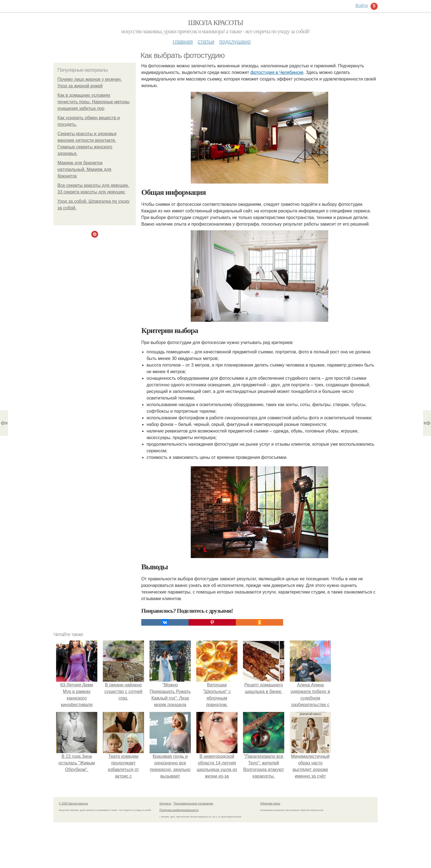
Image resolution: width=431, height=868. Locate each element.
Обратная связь (270, 804)
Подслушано (235, 41)
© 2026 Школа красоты (73, 804)
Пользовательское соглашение (194, 804)
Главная (183, 41)
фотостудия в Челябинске (277, 72)
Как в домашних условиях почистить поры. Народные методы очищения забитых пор (94, 102)
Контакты (165, 804)
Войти (362, 6)
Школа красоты (215, 23)
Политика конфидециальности (179, 810)
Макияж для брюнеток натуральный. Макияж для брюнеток (84, 169)
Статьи (206, 41)
